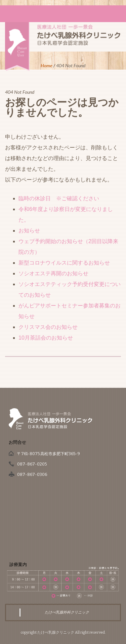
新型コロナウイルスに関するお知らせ (64, 263)
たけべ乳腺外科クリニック (67, 612)
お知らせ (29, 231)
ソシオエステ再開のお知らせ (53, 273)
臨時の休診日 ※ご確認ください (59, 198)
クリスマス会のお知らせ (48, 327)
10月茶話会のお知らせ (46, 338)
